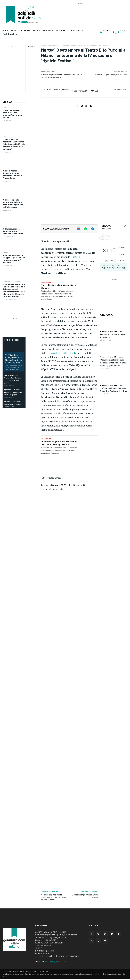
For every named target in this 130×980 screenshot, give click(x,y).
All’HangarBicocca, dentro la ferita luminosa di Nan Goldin (13, 231)
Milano (5, 107)
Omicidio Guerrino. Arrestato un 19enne (59, 286)
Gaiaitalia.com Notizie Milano (57, 90)
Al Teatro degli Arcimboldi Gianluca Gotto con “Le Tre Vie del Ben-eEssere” (53, 897)
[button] (115, 32)
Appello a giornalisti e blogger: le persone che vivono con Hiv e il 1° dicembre (14, 259)
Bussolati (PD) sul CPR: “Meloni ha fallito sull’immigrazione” (59, 443)
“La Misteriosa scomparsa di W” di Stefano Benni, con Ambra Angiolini (14, 358)
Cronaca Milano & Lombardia (112, 331)
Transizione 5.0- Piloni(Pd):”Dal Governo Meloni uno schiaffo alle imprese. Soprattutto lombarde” (14, 144)
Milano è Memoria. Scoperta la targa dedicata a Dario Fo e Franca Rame (12, 174)
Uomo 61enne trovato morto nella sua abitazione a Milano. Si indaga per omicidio (113, 363)
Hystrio (75, 257)
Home (43, 46)
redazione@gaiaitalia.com (55, 961)
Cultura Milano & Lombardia (12, 281)
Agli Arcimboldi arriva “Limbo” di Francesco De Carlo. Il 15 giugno (13, 392)
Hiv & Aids (6, 252)
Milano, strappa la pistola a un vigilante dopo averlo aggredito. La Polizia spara (13, 203)
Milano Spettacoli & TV (54, 46)
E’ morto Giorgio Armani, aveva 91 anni (111, 75)
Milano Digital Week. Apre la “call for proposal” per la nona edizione (12, 114)
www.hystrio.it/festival (63, 353)
